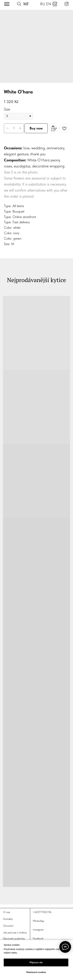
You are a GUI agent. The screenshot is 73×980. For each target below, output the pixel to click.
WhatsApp (38, 921)
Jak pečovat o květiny (15, 932)
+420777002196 (42, 912)
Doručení (8, 926)
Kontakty (8, 919)
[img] (7, 4)
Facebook (38, 938)
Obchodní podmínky (14, 939)
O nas (7, 912)
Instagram (38, 930)
